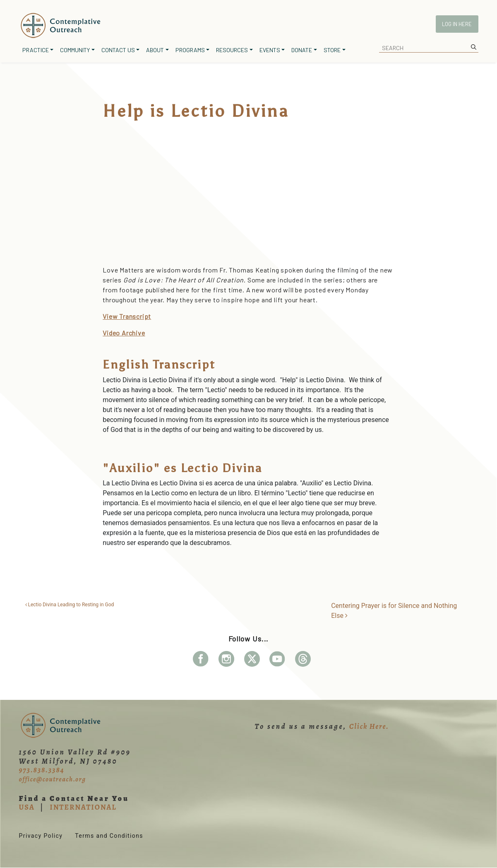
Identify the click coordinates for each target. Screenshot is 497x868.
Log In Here (457, 24)
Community (75, 50)
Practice (36, 50)
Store (332, 50)
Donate (302, 50)
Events (270, 50)
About (155, 50)
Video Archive (124, 333)
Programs (190, 50)
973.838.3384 (42, 770)
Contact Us (118, 50)
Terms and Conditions (109, 836)
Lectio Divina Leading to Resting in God (70, 605)
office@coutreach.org (53, 779)
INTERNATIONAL (83, 807)
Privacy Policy (41, 836)
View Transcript (127, 316)
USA (27, 807)
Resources (232, 50)
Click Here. (369, 726)
